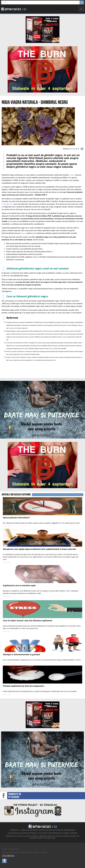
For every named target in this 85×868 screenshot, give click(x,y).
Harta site (44, 852)
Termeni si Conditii (26, 852)
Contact (37, 852)
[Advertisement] (15, 370)
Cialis (11, 204)
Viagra (72, 175)
